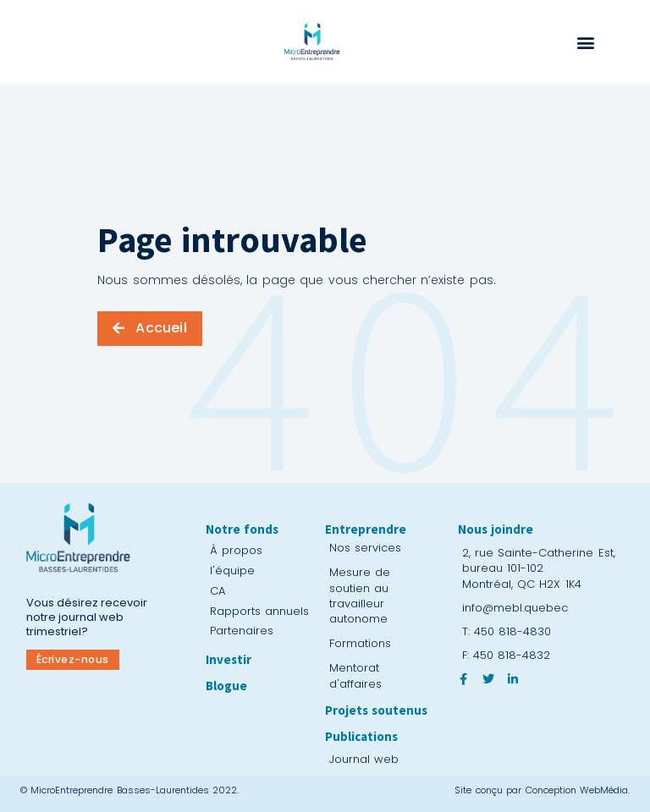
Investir (229, 659)
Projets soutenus (376, 710)
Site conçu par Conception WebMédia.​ (542, 790)
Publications (361, 736)
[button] (585, 43)
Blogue (226, 686)
